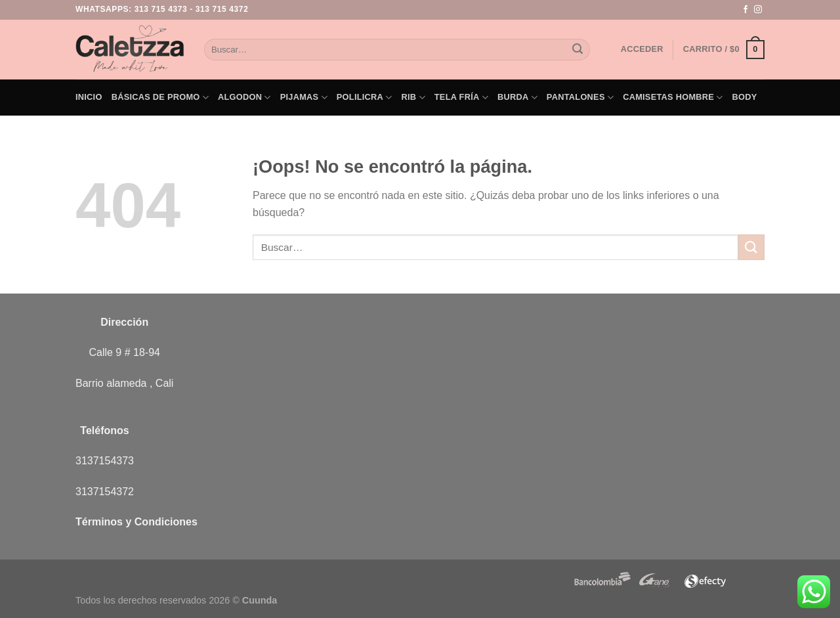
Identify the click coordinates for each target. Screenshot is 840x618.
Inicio (89, 97)
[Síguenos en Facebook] (745, 10)
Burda (517, 98)
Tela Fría (461, 98)
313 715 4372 (222, 9)
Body (745, 97)
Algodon (244, 98)
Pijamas (304, 98)
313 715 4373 (161, 9)
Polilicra (365, 98)
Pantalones (580, 98)
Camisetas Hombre (673, 98)
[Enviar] (577, 50)
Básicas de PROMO (160, 98)
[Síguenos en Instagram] (758, 10)
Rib (413, 98)
